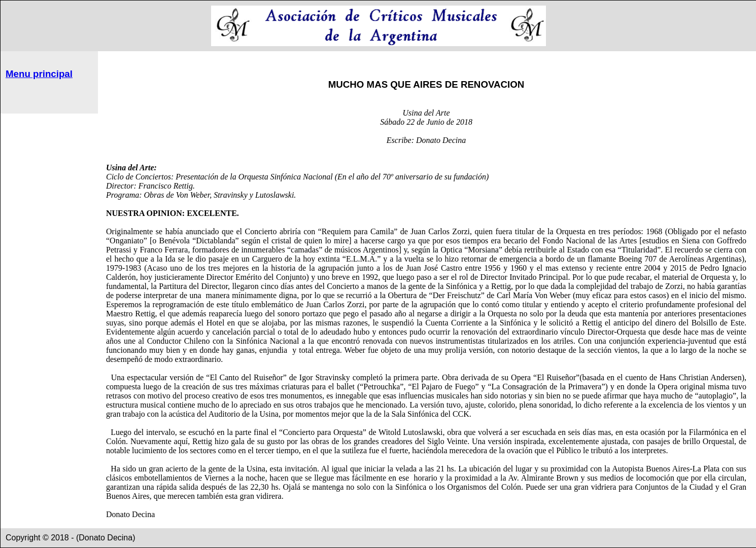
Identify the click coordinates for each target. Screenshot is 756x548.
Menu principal (39, 74)
